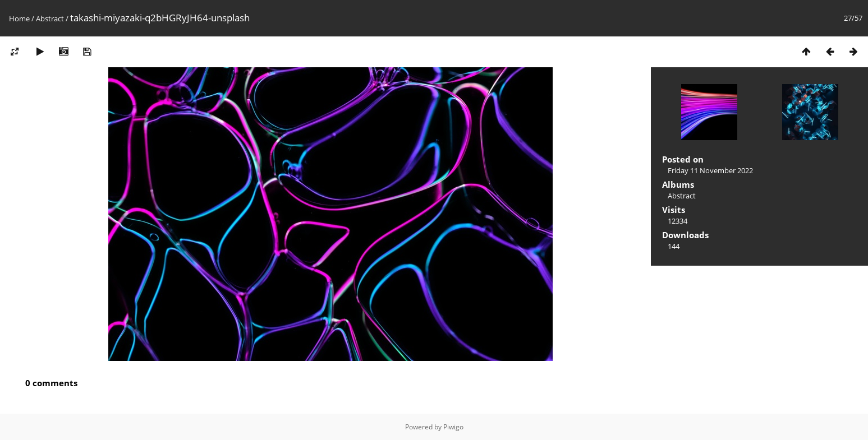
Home (19, 18)
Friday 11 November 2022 (710, 170)
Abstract (50, 18)
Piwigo (453, 427)
